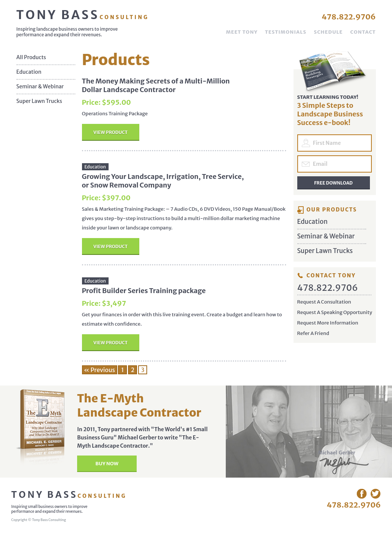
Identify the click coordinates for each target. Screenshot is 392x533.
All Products (31, 57)
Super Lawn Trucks (39, 101)
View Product (110, 132)
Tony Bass (83, 15)
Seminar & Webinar (40, 87)
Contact (363, 32)
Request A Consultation (324, 302)
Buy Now (107, 464)
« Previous (100, 370)
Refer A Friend (313, 333)
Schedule (328, 32)
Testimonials (286, 32)
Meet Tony (241, 32)
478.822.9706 (349, 17)
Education (29, 72)
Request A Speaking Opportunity (335, 312)
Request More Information (328, 323)
